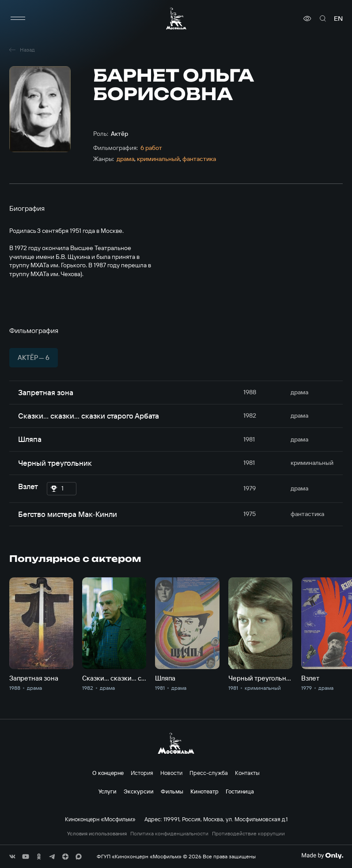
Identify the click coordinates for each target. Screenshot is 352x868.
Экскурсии (139, 791)
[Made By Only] (322, 856)
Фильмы (172, 791)
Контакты (247, 773)
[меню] (18, 19)
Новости (171, 773)
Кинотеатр (204, 791)
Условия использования (97, 834)
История (142, 773)
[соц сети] (12, 857)
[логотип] (176, 18)
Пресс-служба (209, 773)
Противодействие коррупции (248, 834)
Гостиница (240, 791)
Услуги (108, 791)
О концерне (108, 773)
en (338, 19)
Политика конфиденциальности (169, 834)
